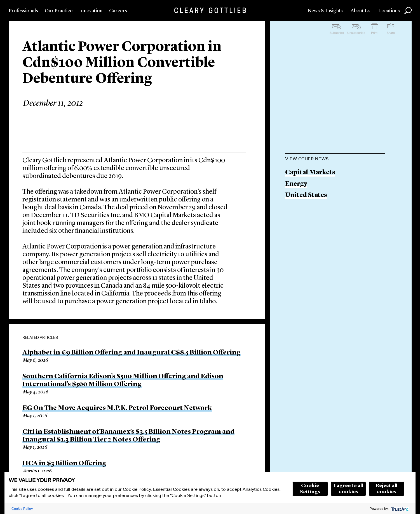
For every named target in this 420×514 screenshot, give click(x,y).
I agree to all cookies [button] (349, 489)
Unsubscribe (356, 33)
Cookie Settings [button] (310, 489)
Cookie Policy (22, 509)
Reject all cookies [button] (387, 489)
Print (374, 33)
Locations (389, 11)
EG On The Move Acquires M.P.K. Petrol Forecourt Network (117, 408)
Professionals (23, 11)
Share (391, 33)
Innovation (91, 11)
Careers (118, 11)
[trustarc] (399, 509)
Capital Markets (310, 173)
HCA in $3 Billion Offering (64, 464)
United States (306, 195)
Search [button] (408, 11)
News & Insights (325, 11)
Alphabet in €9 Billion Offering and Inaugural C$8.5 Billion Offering (132, 353)
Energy (296, 184)
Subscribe (337, 33)
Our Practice (59, 11)
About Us (361, 11)
